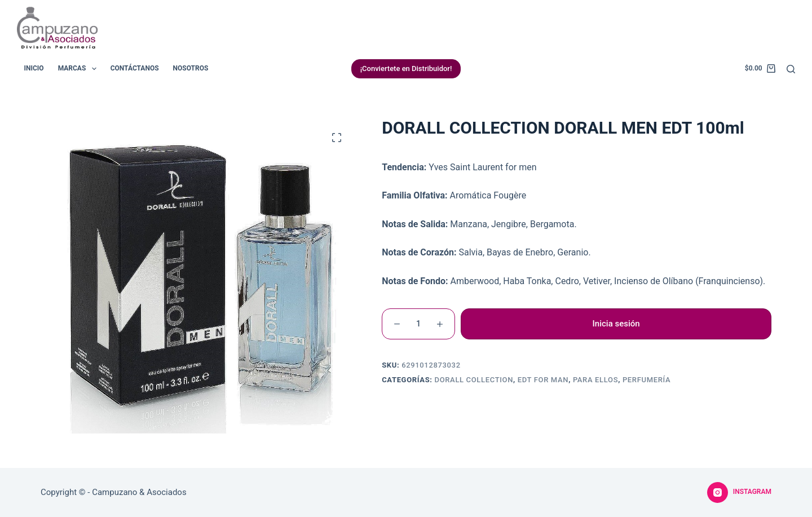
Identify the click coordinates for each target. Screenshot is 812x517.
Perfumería (646, 380)
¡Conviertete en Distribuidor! (406, 69)
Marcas (80, 69)
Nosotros (191, 68)
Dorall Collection (474, 380)
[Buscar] (791, 69)
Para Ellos (595, 380)
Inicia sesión (616, 324)
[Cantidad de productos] (418, 324)
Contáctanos (135, 68)
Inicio (34, 68)
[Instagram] (739, 493)
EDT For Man (543, 380)
